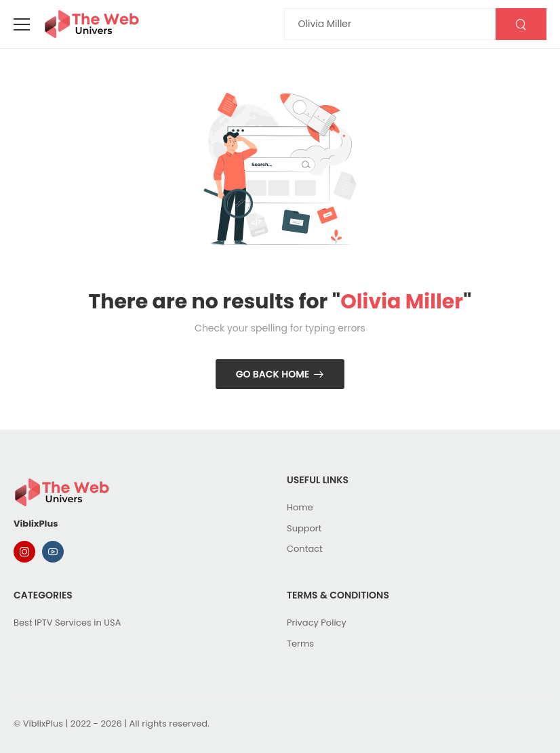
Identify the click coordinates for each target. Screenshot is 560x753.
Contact (305, 549)
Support (304, 528)
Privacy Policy (317, 623)
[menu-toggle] (22, 24)
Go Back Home (273, 374)
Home (300, 507)
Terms (300, 644)
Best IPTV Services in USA (67, 623)
